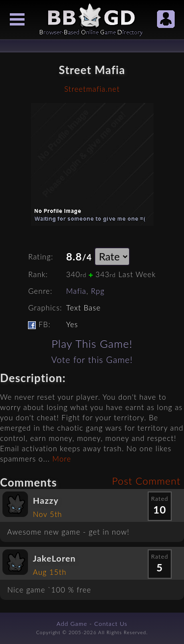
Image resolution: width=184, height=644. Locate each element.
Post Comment (146, 481)
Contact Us (111, 624)
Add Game (72, 624)
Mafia (76, 291)
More (62, 459)
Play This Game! (92, 344)
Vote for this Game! (92, 360)
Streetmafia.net (92, 89)
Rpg (98, 291)
